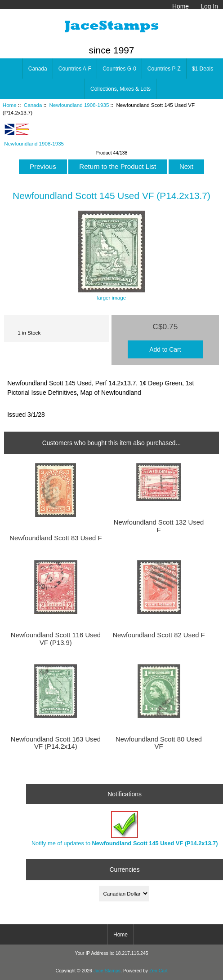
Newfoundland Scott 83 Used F (56, 538)
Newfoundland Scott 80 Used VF (159, 743)
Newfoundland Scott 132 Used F (159, 526)
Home (181, 6)
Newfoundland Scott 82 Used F (158, 635)
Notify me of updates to (125, 829)
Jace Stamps (107, 971)
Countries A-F (75, 69)
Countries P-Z (164, 69)
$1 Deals (203, 69)
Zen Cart (158, 971)
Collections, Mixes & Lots (120, 89)
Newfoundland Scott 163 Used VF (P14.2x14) (56, 743)
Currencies (125, 869)
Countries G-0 (119, 69)
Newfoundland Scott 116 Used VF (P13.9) (56, 639)
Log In (209, 6)
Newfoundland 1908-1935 (79, 105)
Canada (33, 105)
